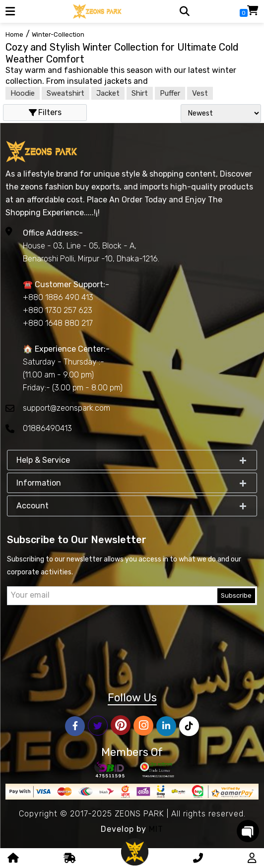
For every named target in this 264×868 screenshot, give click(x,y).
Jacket (108, 93)
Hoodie (23, 93)
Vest (200, 93)
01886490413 (47, 428)
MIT (156, 829)
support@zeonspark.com (66, 408)
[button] (10, 11)
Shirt (140, 93)
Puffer (170, 93)
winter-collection (58, 34)
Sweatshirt (66, 93)
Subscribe (236, 595)
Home (14, 34)
